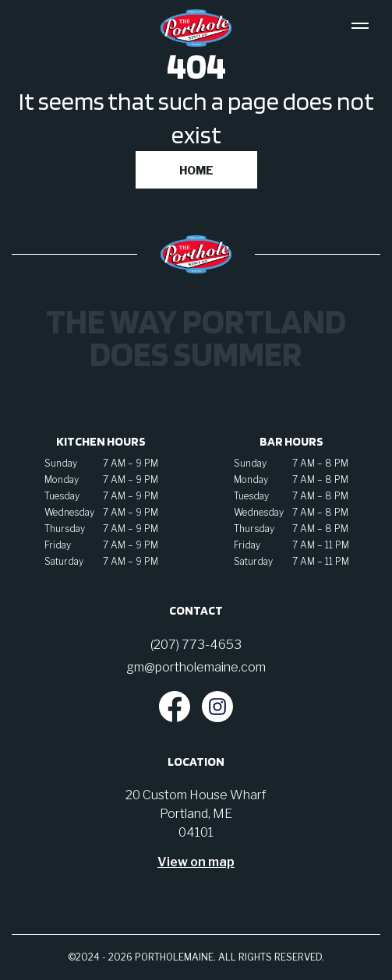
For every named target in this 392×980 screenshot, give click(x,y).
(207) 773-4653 (196, 645)
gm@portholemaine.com (196, 667)
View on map (196, 862)
